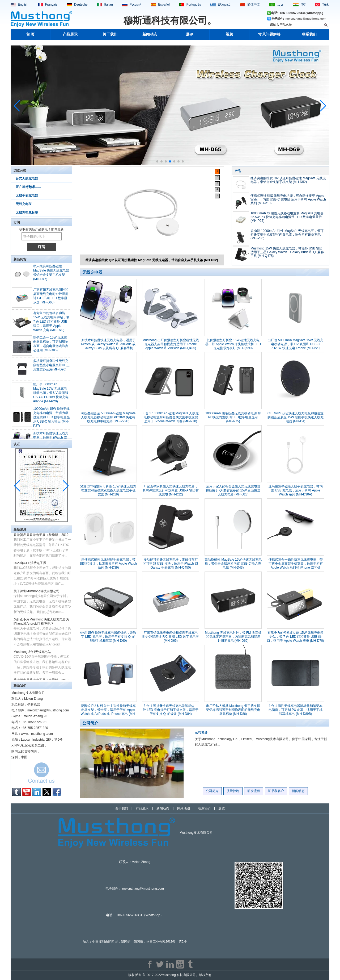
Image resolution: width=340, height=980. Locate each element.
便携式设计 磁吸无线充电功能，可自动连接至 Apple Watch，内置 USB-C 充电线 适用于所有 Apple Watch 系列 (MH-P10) (288, 199)
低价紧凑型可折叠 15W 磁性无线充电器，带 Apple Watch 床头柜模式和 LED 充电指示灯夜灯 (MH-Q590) (233, 344)
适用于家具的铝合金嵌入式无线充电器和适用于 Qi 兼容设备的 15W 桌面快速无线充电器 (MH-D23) (233, 490)
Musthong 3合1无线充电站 (32, 654)
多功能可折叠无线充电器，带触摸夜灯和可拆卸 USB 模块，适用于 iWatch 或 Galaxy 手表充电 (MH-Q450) (171, 564)
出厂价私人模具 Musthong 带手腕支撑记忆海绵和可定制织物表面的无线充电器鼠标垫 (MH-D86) (233, 710)
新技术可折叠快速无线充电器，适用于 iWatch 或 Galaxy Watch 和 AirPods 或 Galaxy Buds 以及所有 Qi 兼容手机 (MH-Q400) (108, 346)
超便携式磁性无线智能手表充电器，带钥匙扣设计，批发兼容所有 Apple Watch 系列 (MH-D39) (108, 564)
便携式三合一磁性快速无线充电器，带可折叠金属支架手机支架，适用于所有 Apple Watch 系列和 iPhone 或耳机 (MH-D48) (296, 566)
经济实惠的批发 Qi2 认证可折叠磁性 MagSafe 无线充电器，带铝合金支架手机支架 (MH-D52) (152, 260)
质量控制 (233, 791)
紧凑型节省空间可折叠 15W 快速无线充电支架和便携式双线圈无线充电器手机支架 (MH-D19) (108, 490)
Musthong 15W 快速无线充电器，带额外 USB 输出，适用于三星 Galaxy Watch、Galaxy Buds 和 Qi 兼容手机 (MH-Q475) (288, 252)
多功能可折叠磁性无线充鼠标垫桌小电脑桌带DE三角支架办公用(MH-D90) (51, 368)
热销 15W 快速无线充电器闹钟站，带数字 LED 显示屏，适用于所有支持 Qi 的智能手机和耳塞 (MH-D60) (108, 637)
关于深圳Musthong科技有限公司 (37, 593)
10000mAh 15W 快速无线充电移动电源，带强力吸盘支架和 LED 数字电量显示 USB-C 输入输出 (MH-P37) (52, 420)
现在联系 (42, 774)
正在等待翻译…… (28, 187)
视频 (229, 34)
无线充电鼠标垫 (27, 212)
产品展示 (70, 34)
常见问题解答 (269, 34)
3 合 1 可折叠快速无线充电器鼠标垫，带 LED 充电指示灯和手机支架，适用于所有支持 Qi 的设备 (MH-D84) (171, 710)
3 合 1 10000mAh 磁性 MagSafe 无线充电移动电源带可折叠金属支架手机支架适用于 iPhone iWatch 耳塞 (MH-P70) (171, 417)
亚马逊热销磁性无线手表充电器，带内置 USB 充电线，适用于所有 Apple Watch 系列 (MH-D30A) (296, 490)
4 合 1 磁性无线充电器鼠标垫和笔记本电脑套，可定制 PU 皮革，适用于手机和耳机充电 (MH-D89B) (296, 710)
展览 (190, 34)
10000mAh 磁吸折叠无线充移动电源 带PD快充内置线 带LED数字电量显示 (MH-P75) (233, 417)
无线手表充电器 (27, 195)
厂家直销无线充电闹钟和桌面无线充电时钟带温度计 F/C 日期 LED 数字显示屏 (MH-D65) (171, 637)
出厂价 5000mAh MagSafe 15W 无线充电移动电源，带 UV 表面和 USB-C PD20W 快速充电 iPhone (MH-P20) (51, 395)
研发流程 (254, 791)
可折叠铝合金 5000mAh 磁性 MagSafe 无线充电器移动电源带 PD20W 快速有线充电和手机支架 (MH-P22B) (108, 417)
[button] (157, 161)
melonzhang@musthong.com (306, 19)
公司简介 (201, 732)
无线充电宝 (24, 204)
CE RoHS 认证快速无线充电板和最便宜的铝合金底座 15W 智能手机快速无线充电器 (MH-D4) (296, 417)
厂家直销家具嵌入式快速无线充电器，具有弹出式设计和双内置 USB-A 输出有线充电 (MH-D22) (171, 490)
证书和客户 (276, 791)
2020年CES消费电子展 (30, 565)
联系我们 (309, 34)
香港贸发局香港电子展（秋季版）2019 (41, 537)
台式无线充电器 (27, 178)
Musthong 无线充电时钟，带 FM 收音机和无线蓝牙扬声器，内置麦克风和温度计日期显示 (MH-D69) (233, 637)
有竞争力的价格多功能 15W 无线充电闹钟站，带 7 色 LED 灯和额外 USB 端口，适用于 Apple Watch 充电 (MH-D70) (51, 324)
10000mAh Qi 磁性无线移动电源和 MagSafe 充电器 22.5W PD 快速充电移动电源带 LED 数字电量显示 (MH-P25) (287, 217)
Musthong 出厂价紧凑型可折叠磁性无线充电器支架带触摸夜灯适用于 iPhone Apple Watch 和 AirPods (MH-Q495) (171, 344)
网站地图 (184, 808)
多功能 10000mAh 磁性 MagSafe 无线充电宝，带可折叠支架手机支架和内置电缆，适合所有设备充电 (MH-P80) (287, 235)
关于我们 (110, 34)
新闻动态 (150, 34)
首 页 (31, 34)
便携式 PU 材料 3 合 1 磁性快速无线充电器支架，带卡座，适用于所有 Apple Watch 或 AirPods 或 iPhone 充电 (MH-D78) (108, 712)
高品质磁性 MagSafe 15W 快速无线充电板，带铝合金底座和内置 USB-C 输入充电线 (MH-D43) (233, 564)
